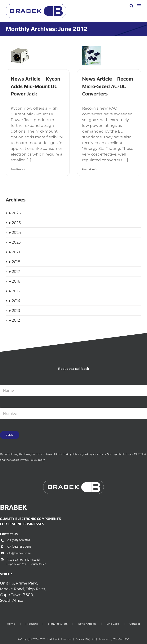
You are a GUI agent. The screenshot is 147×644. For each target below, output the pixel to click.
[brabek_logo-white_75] (73, 482)
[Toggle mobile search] (131, 6)
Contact (135, 624)
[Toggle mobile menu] (139, 6)
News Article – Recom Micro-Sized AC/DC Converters (108, 86)
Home (11, 624)
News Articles (87, 624)
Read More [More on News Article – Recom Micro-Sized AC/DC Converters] (88, 169)
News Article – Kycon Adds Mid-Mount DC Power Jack (35, 86)
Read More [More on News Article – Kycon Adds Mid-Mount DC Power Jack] (17, 169)
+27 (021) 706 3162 (18, 540)
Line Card (113, 624)
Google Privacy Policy (24, 460)
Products (32, 624)
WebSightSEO (121, 639)
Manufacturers (58, 624)
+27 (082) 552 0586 (19, 547)
